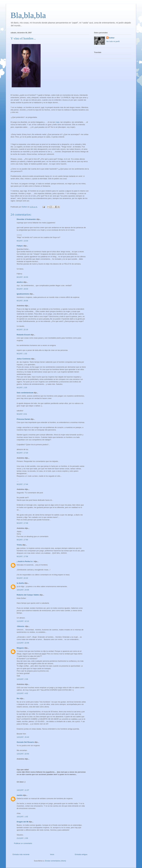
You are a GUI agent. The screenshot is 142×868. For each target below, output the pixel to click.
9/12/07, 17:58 (22, 556)
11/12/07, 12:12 (23, 621)
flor (18, 698)
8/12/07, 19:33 (22, 289)
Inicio (52, 854)
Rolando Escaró (23, 335)
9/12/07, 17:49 (22, 523)
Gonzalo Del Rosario (25, 742)
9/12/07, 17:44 (22, 484)
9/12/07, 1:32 (22, 354)
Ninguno (20, 648)
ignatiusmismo (23, 294)
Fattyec (20, 246)
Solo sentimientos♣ (25, 393)
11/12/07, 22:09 (23, 643)
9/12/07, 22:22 (22, 578)
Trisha (19, 545)
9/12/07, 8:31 (22, 414)
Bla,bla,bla (28, 15)
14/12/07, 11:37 (23, 790)
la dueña (20, 583)
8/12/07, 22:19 (22, 330)
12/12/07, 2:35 (22, 679)
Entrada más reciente (21, 854)
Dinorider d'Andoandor (26, 219)
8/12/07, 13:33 (22, 241)
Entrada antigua (81, 854)
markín (20, 795)
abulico (20, 282)
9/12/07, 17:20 (22, 453)
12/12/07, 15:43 (23, 737)
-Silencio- (21, 626)
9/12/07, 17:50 (22, 540)
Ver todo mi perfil (113, 41)
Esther (112, 38)
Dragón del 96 (23, 822)
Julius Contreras (24, 359)
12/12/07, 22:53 (23, 754)
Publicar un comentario (23, 843)
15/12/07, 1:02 (22, 817)
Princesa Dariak (23, 419)
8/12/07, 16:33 (22, 277)
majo (57, 122)
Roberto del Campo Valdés (28, 595)
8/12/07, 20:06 (22, 301)
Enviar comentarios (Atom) (56, 861)
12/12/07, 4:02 (22, 693)
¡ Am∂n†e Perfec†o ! (25, 561)
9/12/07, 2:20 (22, 388)
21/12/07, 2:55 (22, 838)
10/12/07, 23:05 (23, 590)
